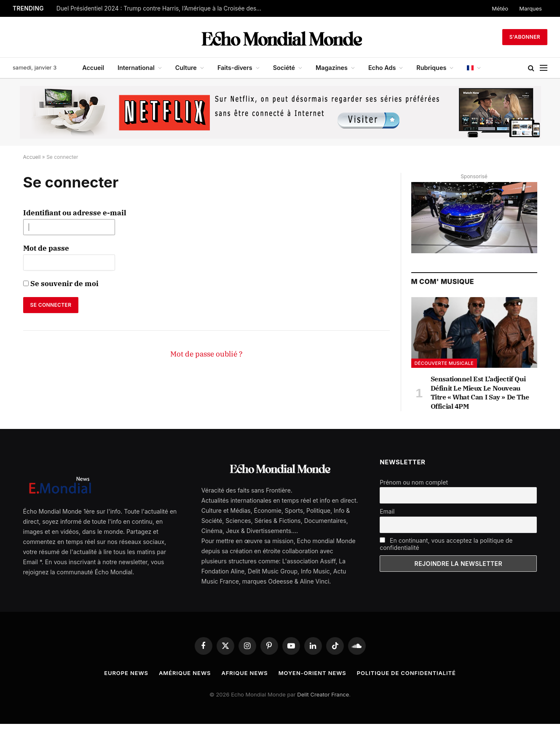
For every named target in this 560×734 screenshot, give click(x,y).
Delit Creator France (323, 694)
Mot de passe (46, 248)
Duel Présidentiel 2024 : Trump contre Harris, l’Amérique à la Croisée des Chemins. (162, 8)
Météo (500, 8)
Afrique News (244, 673)
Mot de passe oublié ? (206, 354)
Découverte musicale (444, 363)
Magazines (332, 68)
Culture (186, 68)
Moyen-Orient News (312, 673)
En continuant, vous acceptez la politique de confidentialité (446, 544)
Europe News (126, 673)
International (136, 68)
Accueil (93, 68)
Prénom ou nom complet (414, 482)
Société (284, 68)
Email (387, 511)
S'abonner (525, 37)
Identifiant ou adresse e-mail (75, 213)
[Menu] (544, 68)
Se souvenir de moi (61, 284)
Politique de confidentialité (406, 673)
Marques (531, 8)
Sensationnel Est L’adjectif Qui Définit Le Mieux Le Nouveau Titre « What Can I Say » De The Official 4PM (480, 392)
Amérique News (185, 673)
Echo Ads (382, 68)
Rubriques (431, 68)
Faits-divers (235, 68)
